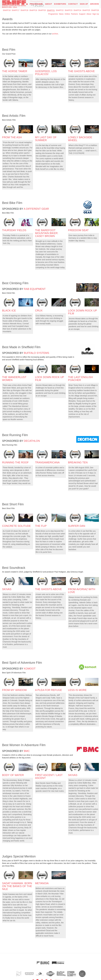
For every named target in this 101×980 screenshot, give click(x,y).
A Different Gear (36, 209)
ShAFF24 (77, 10)
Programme (53, 14)
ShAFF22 (60, 10)
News (61, 14)
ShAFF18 (24, 10)
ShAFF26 (95, 10)
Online (67, 14)
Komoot (30, 669)
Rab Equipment (35, 289)
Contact (73, 4)
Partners (75, 14)
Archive (94, 4)
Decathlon (32, 441)
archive (55, 34)
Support (82, 14)
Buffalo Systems (36, 353)
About (48, 4)
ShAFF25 (86, 10)
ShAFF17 (16, 10)
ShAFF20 (42, 10)
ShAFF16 (7, 10)
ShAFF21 (51, 10)
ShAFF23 (68, 10)
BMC (27, 751)
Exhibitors (60, 4)
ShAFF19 (33, 10)
